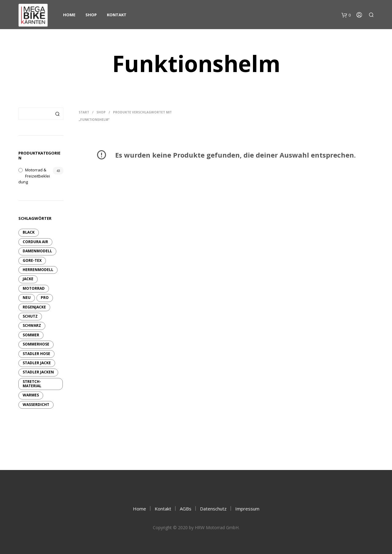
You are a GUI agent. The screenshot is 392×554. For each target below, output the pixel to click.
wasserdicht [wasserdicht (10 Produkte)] (36, 405)
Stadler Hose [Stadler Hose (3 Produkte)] (36, 354)
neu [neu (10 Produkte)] (27, 298)
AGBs (186, 509)
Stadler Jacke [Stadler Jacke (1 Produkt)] (37, 363)
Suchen (57, 114)
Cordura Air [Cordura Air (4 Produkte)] (35, 242)
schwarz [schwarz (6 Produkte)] (32, 325)
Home (69, 15)
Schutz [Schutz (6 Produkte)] (30, 316)
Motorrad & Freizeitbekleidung (34, 176)
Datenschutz (213, 509)
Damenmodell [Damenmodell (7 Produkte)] (37, 251)
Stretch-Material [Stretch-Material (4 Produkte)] (32, 384)
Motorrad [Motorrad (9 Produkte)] (34, 288)
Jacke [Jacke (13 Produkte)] (28, 279)
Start (84, 112)
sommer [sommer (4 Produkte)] (31, 335)
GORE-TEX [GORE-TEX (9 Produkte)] (32, 260)
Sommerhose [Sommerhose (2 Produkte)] (36, 344)
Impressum (247, 509)
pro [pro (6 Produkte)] (45, 298)
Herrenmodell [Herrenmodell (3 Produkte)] (38, 270)
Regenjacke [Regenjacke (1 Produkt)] (34, 307)
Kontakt (117, 15)
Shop (91, 15)
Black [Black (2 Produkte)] (29, 232)
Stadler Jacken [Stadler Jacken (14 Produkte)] (38, 372)
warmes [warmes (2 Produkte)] (31, 395)
